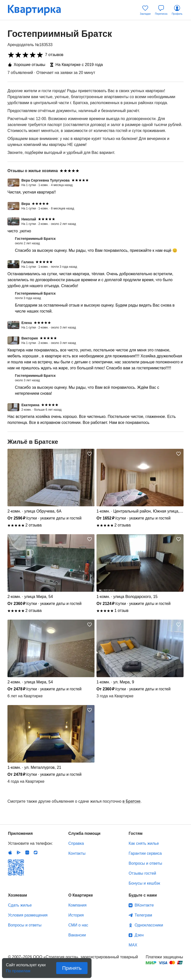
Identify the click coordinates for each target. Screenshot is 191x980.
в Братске (132, 801)
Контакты (77, 853)
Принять (72, 968)
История (76, 915)
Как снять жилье (144, 843)
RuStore (36, 852)
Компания (77, 905)
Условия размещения (28, 915)
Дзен (139, 935)
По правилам (18, 969)
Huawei (27, 852)
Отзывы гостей (142, 873)
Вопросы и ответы (145, 863)
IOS (10, 852)
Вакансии (77, 935)
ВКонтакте (144, 905)
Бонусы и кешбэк (144, 883)
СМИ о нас (78, 925)
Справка (76, 843)
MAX (133, 945)
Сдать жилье (20, 905)
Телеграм (143, 915)
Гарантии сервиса (145, 853)
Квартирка (38, 10)
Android (19, 852)
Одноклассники (149, 925)
